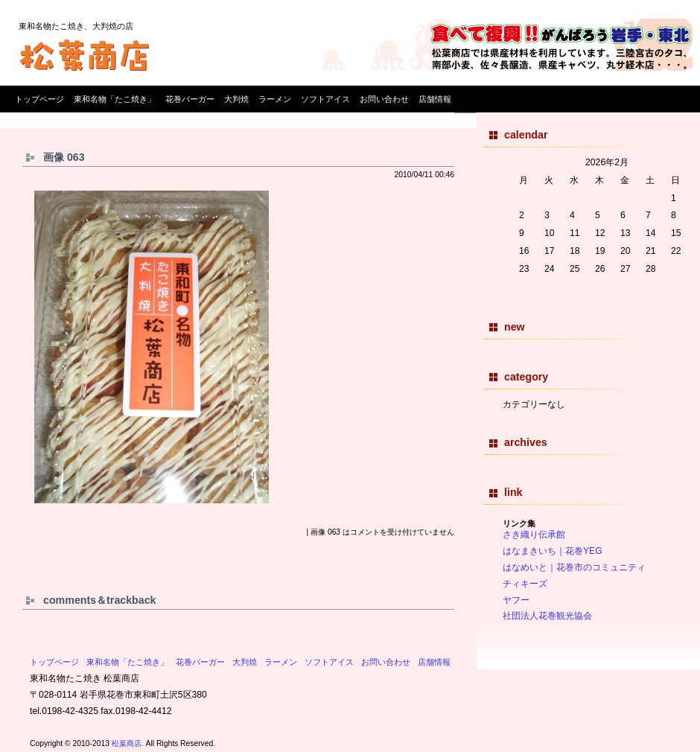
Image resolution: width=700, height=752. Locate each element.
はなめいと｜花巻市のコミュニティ (574, 567)
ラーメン (275, 99)
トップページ (39, 99)
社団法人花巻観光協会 (547, 616)
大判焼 (236, 99)
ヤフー (516, 600)
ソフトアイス (325, 99)
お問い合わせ (384, 99)
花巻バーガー (190, 99)
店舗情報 (435, 99)
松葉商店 (127, 743)
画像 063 (64, 157)
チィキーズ (525, 584)
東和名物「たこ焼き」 (115, 99)
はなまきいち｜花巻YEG (553, 551)
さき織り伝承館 (534, 535)
